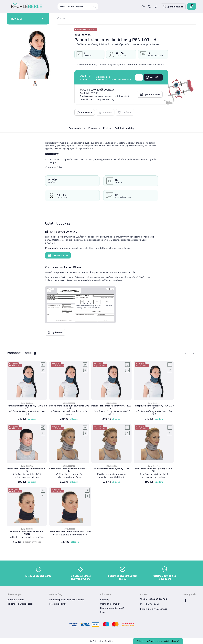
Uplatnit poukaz (150, 94)
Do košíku (153, 77)
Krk (63, 19)
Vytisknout (85, 112)
